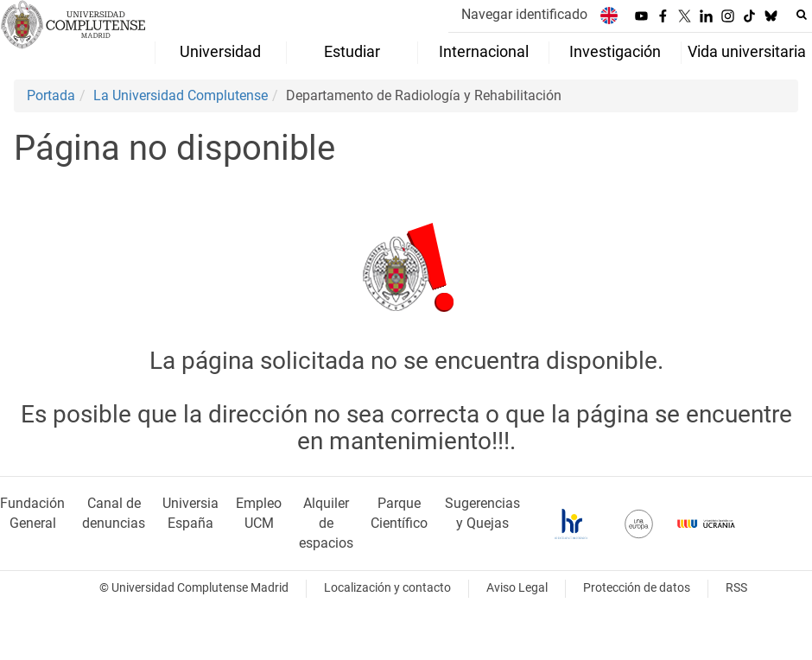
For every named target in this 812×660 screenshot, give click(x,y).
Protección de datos (637, 588)
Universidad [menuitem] (220, 52)
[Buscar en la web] (802, 15)
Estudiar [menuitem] (352, 52)
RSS (736, 588)
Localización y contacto (387, 588)
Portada (51, 95)
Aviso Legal (517, 588)
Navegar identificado (524, 14)
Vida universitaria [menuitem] (747, 52)
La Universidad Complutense (181, 95)
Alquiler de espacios (326, 523)
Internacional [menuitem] (484, 52)
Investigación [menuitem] (615, 52)
